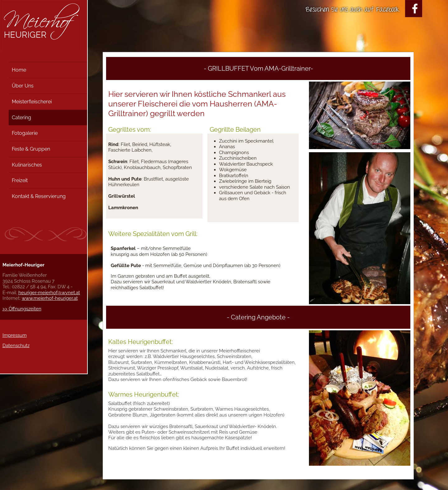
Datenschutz (16, 346)
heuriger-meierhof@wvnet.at (49, 293)
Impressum (15, 335)
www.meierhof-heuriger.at (50, 298)
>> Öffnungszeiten (22, 309)
